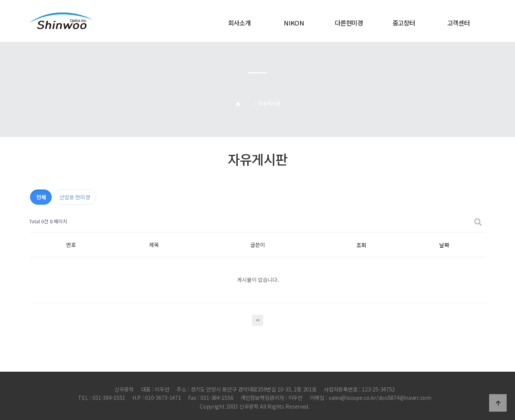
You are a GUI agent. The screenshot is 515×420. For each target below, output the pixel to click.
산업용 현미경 (75, 197)
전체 (41, 197)
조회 (361, 245)
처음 (257, 320)
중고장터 (404, 23)
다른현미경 (349, 23)
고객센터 (459, 23)
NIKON (294, 23)
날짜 (444, 245)
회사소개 (239, 23)
